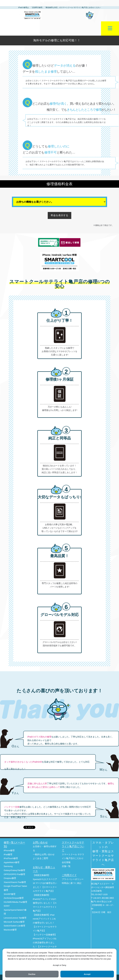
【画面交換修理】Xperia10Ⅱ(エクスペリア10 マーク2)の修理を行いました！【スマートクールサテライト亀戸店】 (45, 883)
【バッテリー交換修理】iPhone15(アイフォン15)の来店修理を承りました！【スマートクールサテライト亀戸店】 (45, 943)
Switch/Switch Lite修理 (14, 926)
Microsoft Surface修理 (14, 922)
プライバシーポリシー (73, 879)
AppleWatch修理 (12, 862)
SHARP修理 (10, 894)
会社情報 (66, 862)
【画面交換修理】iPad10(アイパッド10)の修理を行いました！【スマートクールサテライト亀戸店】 (45, 903)
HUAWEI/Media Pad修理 (15, 902)
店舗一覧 (66, 866)
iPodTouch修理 (11, 858)
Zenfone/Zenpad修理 (14, 898)
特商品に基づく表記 (72, 883)
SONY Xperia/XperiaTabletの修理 (15, 910)
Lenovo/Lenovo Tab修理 (15, 918)
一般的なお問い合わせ (44, 854)
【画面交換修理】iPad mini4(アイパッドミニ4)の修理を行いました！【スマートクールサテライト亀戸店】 (45, 923)
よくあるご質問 (40, 858)
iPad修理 (8, 854)
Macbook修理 (10, 930)
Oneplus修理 (10, 878)
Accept (87, 974)
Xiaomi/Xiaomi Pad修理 (15, 882)
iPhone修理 (9, 850)
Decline (32, 974)
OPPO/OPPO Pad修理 (14, 874)
